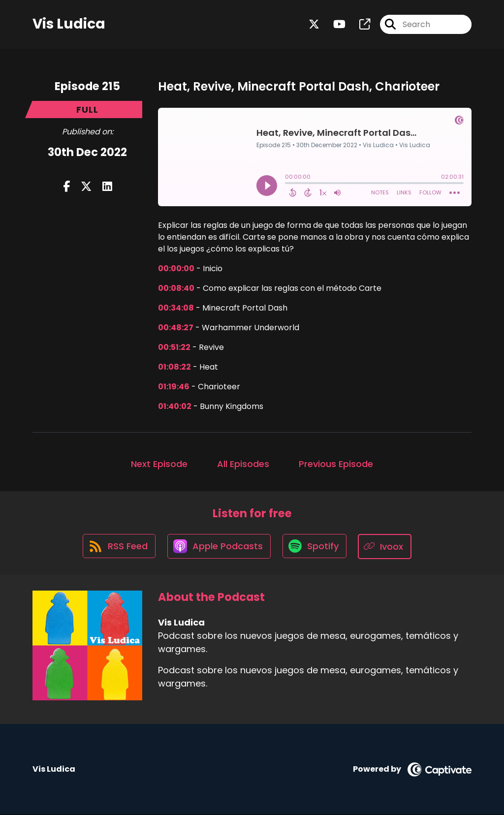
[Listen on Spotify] (315, 547)
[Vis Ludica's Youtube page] (333, 24)
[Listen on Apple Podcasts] (219, 547)
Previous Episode (336, 464)
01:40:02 (175, 406)
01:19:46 (174, 387)
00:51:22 (174, 347)
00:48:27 (176, 328)
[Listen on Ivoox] (387, 547)
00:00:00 (176, 268)
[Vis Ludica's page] (359, 24)
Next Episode (159, 464)
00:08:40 (176, 288)
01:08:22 (174, 367)
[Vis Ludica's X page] (314, 24)
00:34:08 (176, 308)
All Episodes (243, 464)
